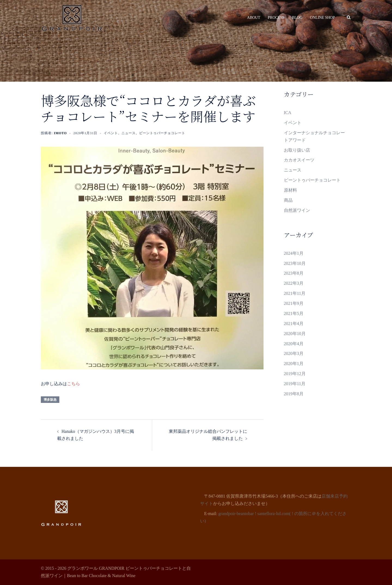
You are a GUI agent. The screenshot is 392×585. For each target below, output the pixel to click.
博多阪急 (50, 400)
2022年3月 (294, 283)
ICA (288, 113)
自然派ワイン (297, 210)
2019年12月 (295, 374)
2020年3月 (294, 353)
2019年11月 (295, 384)
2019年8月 (294, 394)
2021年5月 (294, 313)
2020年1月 (294, 364)
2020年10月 (295, 334)
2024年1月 (294, 253)
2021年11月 (295, 293)
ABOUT (254, 18)
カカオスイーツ (299, 160)
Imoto (60, 133)
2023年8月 (294, 273)
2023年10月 (295, 263)
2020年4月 (294, 344)
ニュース (128, 133)
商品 (288, 200)
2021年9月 (294, 303)
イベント (111, 133)
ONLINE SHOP (322, 18)
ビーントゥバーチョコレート (162, 133)
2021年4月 (294, 324)
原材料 (290, 190)
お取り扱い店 (297, 150)
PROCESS (276, 18)
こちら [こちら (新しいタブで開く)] (73, 384)
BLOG (297, 18)
